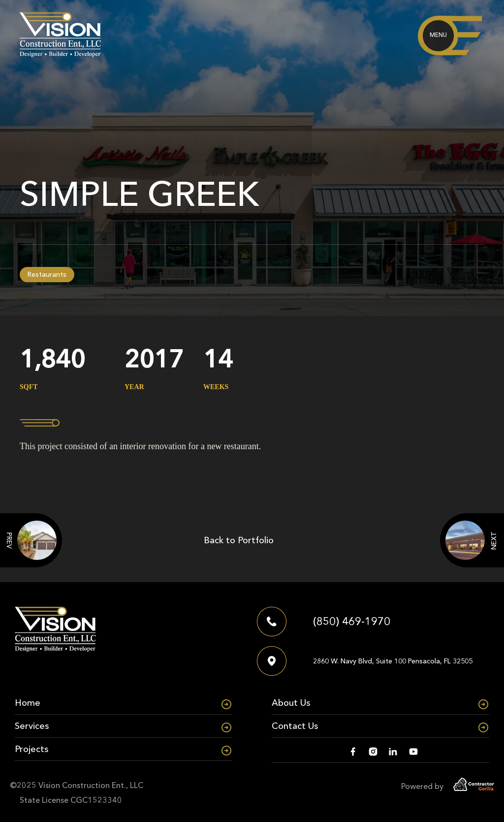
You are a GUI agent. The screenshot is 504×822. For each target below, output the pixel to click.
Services (32, 726)
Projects (31, 749)
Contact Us (295, 726)
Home (28, 703)
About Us (291, 703)
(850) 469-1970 (352, 621)
